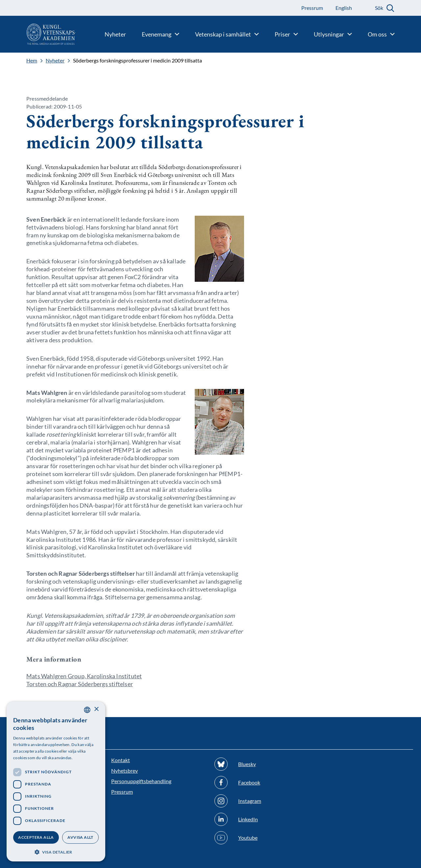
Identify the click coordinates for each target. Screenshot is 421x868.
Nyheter (55, 60)
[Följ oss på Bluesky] (262, 764)
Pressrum (122, 792)
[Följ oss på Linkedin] (262, 819)
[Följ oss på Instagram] (262, 801)
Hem (32, 60)
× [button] (96, 709)
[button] (56, 851)
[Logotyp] (38, 34)
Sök (379, 8)
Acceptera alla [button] (36, 837)
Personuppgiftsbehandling (141, 781)
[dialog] (56, 782)
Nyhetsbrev (124, 771)
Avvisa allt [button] (80, 837)
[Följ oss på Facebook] (262, 783)
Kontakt (121, 760)
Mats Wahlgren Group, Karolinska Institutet (84, 676)
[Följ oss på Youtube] (262, 838)
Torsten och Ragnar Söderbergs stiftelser (80, 684)
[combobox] (87, 710)
